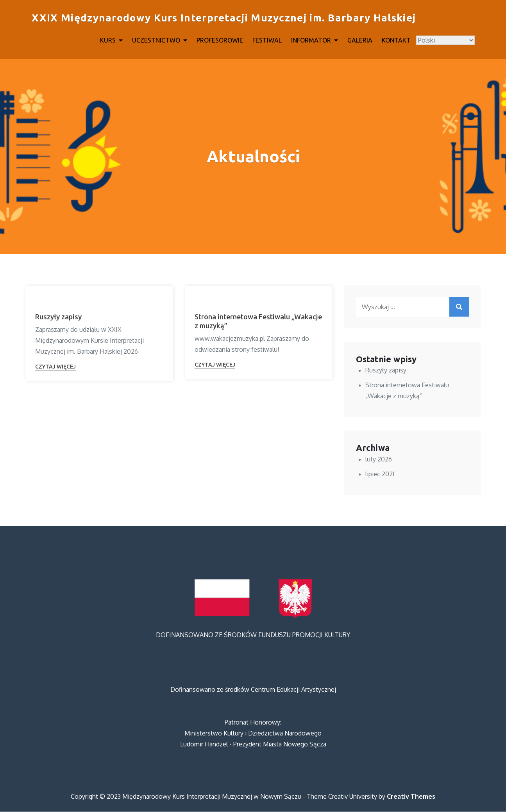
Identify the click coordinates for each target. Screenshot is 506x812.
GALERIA (360, 40)
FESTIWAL (267, 40)
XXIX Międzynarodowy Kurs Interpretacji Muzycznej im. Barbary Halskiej (223, 18)
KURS (108, 40)
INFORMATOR (311, 40)
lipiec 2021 (380, 474)
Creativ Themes (411, 797)
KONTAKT (396, 40)
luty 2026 (379, 459)
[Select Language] (445, 40)
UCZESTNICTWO (156, 40)
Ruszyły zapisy (58, 317)
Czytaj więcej (55, 367)
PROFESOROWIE (220, 40)
